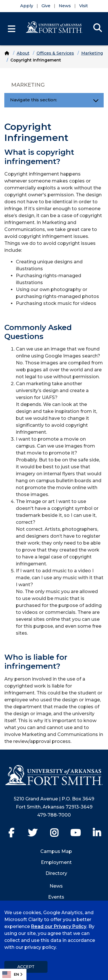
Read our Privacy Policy (59, 926)
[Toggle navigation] (96, 100)
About (23, 53)
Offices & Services (55, 53)
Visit (84, 6)
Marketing (92, 53)
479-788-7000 (54, 815)
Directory (56, 873)
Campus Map (56, 851)
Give (46, 6)
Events (56, 897)
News (65, 6)
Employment (56, 862)
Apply (27, 6)
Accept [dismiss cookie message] (26, 967)
